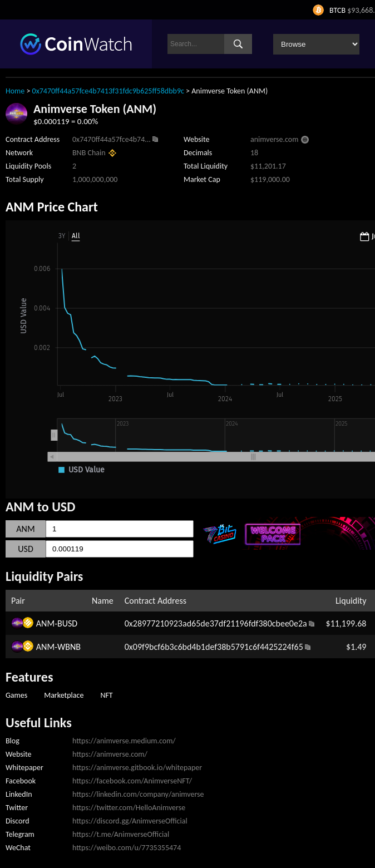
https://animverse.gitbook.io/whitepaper (137, 768)
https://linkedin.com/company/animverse (138, 794)
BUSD (67, 623)
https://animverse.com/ (110, 754)
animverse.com (274, 139)
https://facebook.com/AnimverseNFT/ (132, 781)
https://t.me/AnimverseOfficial (121, 834)
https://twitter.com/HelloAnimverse (129, 808)
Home (15, 91)
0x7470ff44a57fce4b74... (112, 139)
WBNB (69, 647)
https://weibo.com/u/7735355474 (127, 848)
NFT (106, 695)
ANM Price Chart (52, 207)
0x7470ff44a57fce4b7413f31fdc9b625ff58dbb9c (108, 91)
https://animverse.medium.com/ (124, 741)
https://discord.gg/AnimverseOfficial (130, 821)
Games (16, 695)
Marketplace (64, 695)
